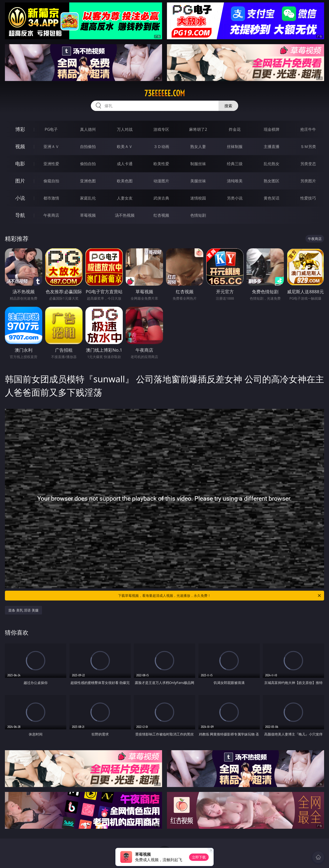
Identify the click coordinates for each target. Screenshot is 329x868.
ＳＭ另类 (308, 147)
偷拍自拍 (88, 164)
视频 (20, 146)
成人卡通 (125, 164)
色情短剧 (198, 215)
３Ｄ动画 (161, 147)
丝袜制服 (235, 147)
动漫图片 (161, 181)
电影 (20, 164)
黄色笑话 (272, 198)
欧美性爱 (161, 164)
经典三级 (235, 164)
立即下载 (199, 857)
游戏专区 (161, 129)
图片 (20, 181)
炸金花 (235, 129)
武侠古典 (161, 198)
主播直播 (272, 147)
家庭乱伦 (88, 198)
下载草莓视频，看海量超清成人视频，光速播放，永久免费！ (220, 596)
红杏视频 (161, 215)
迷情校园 (198, 198)
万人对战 (125, 129)
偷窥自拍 (51, 181)
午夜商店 (51, 215)
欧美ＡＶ (125, 147)
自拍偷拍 (88, 147)
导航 (20, 215)
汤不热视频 (125, 215)
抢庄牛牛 (308, 129)
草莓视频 (88, 215)
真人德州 (88, 129)
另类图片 (308, 181)
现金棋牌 (272, 129)
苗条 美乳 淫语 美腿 (23, 610)
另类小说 (235, 198)
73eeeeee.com (165, 93)
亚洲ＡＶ (51, 147)
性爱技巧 (308, 198)
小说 (20, 198)
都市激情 (51, 198)
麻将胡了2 (198, 129)
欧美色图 (125, 181)
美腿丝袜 (198, 181)
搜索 (228, 106)
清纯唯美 (235, 181)
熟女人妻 (198, 147)
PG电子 (51, 129)
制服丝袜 (198, 164)
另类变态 (308, 164)
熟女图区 (272, 181)
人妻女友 (125, 198)
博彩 (20, 129)
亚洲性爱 (51, 164)
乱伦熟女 (272, 164)
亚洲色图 (88, 181)
